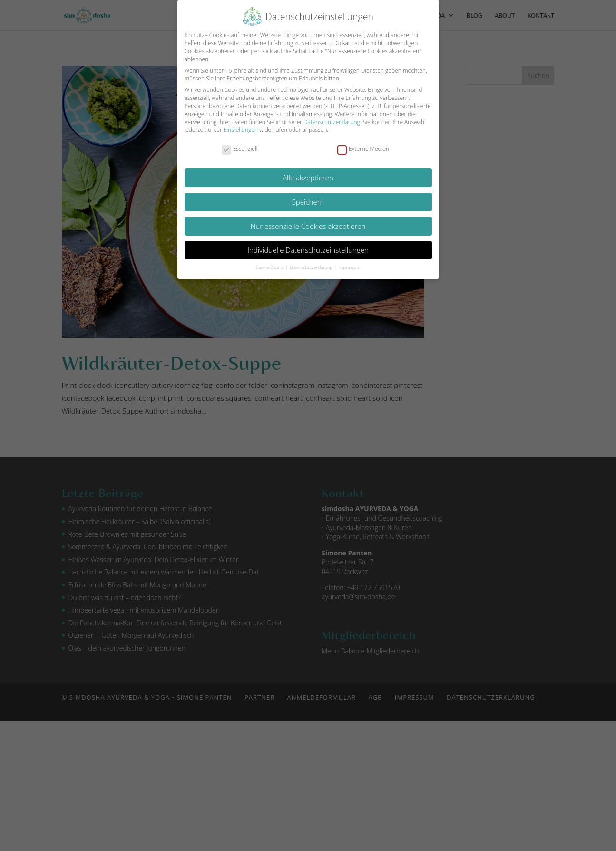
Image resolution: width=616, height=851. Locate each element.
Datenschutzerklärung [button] (311, 267)
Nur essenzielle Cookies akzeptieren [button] (308, 226)
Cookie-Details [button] (270, 267)
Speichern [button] (308, 202)
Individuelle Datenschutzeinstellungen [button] (308, 250)
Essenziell (240, 149)
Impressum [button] (350, 267)
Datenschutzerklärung (332, 122)
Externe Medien (363, 149)
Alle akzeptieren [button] (308, 178)
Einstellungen (241, 130)
